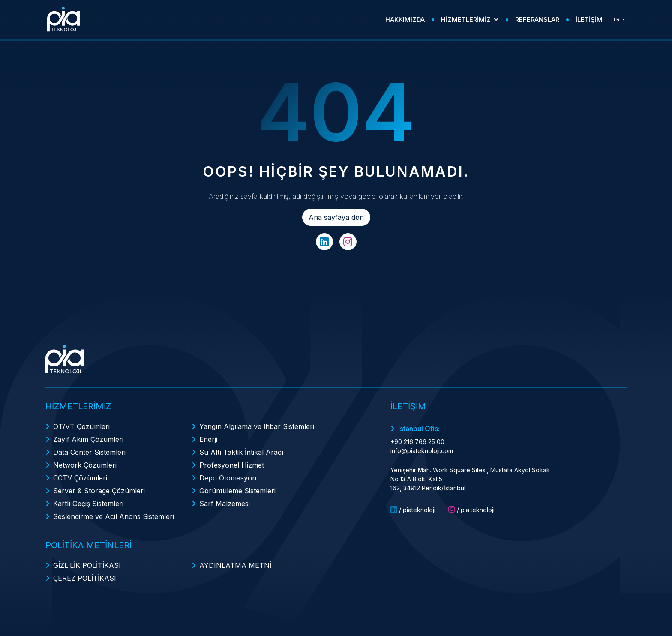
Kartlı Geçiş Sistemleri (88, 504)
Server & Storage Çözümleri (99, 491)
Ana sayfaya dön (336, 217)
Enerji (208, 439)
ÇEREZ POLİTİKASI (85, 578)
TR (617, 19)
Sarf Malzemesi (225, 504)
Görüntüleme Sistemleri (237, 491)
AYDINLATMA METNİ (235, 565)
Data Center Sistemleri (89, 452)
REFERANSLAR (537, 19)
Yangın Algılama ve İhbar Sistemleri (257, 426)
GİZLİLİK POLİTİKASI (87, 565)
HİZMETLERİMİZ (470, 19)
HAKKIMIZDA (405, 19)
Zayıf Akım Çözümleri (88, 439)
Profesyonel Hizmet (232, 465)
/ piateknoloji (413, 510)
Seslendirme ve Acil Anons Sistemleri (114, 516)
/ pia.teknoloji (471, 510)
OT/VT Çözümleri (81, 426)
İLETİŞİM (589, 19)
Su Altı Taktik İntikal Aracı (241, 452)
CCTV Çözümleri (80, 478)
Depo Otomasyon (228, 478)
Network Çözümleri (85, 465)
